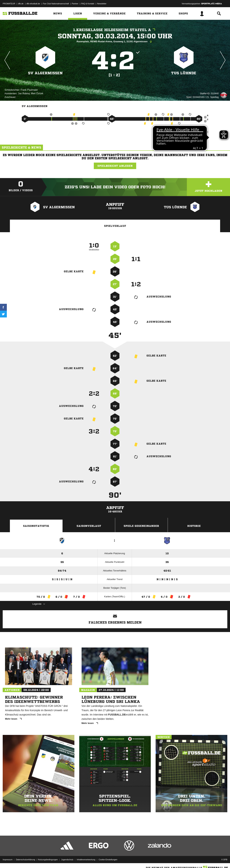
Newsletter (102, 4)
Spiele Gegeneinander (141, 526)
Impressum (8, 860)
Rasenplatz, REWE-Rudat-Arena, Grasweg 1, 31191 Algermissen (115, 42)
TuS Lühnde (184, 73)
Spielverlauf (115, 226)
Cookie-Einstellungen (108, 860)
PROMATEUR (9, 4)
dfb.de (21, 4)
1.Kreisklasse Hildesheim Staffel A (115, 30)
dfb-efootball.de (33, 4)
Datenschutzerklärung (25, 860)
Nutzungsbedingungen (48, 860)
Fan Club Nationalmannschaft (56, 4)
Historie (194, 526)
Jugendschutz (67, 860)
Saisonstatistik (36, 526)
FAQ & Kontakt (88, 4)
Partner (75, 4)
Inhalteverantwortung (86, 860)
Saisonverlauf (89, 526)
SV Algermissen (45, 73)
